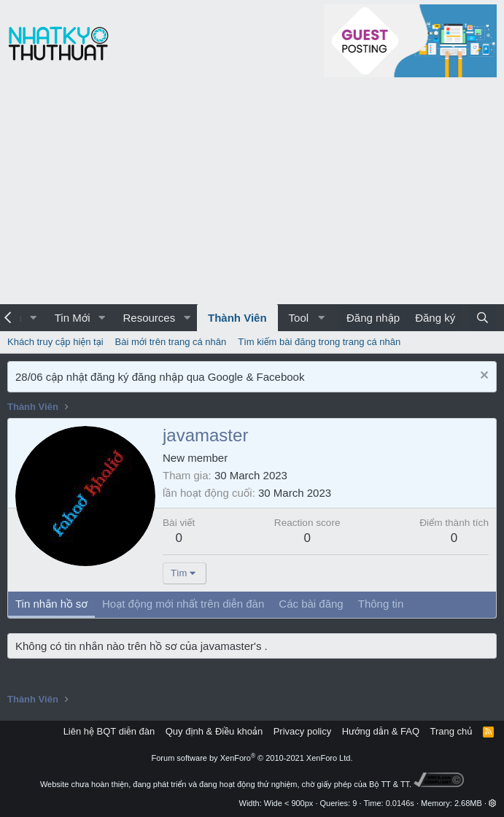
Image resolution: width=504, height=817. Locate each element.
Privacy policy (302, 731)
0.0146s (400, 803)
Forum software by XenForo (252, 758)
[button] (34, 318)
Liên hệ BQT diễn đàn (109, 731)
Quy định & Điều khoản (214, 731)
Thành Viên (237, 318)
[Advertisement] (252, 195)
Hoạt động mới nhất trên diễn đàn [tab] (183, 604)
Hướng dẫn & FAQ (381, 731)
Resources (149, 318)
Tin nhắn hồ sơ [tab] (51, 604)
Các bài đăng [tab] (311, 604)
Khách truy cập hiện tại (55, 342)
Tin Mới (73, 318)
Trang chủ (451, 731)
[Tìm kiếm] (482, 318)
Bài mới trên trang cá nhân (171, 342)
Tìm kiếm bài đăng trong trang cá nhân (319, 342)
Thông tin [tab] (381, 604)
